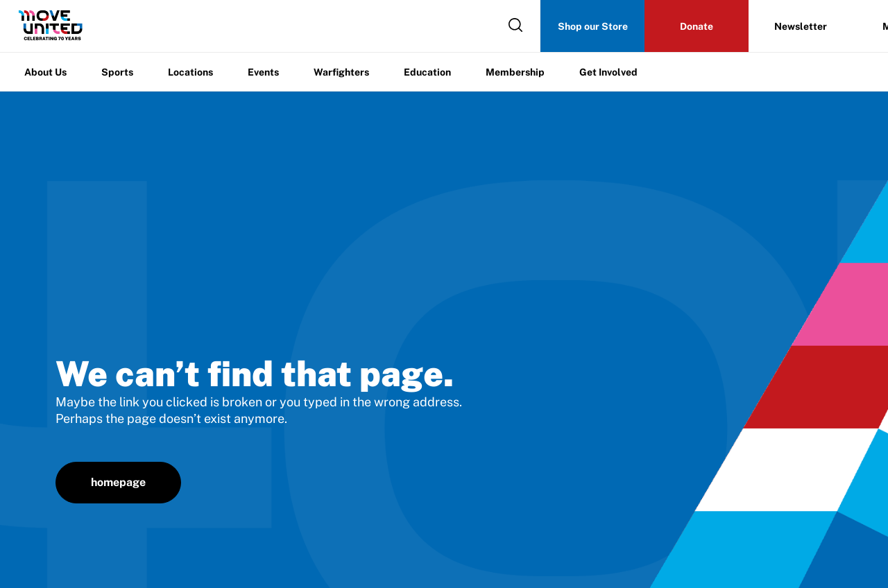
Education (427, 72)
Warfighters (341, 72)
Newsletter (801, 26)
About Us (45, 72)
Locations (190, 72)
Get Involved (608, 72)
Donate (697, 26)
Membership (515, 72)
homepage (118, 482)
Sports (117, 72)
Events (263, 72)
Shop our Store (593, 26)
